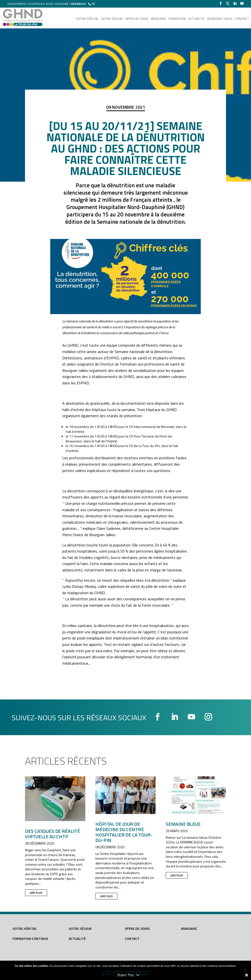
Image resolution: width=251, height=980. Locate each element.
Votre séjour (112, 19)
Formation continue (30, 939)
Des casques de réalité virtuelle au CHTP (52, 834)
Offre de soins (137, 19)
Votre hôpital (87, 19)
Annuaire (158, 19)
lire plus (36, 893)
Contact (242, 19)
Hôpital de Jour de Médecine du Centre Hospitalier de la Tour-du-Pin (124, 832)
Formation (177, 19)
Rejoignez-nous (220, 19)
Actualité (196, 19)
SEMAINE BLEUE (183, 824)
